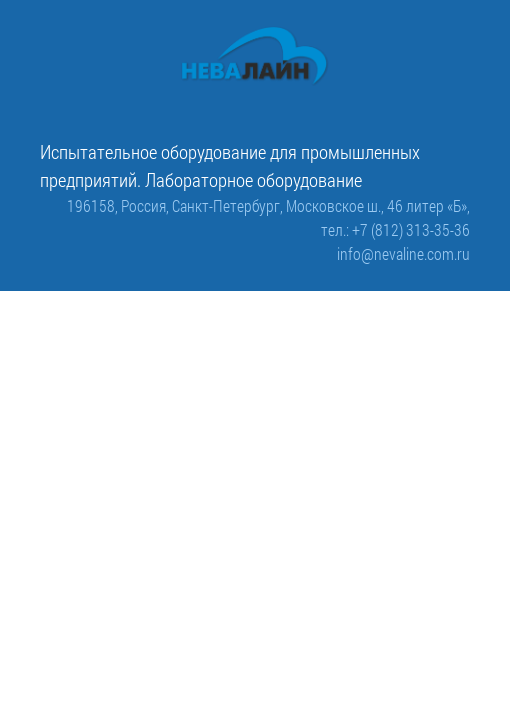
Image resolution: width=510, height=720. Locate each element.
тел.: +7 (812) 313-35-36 (395, 229)
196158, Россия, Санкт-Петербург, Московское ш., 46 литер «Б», (268, 205)
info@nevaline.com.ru (403, 253)
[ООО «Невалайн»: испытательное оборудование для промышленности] (255, 56)
